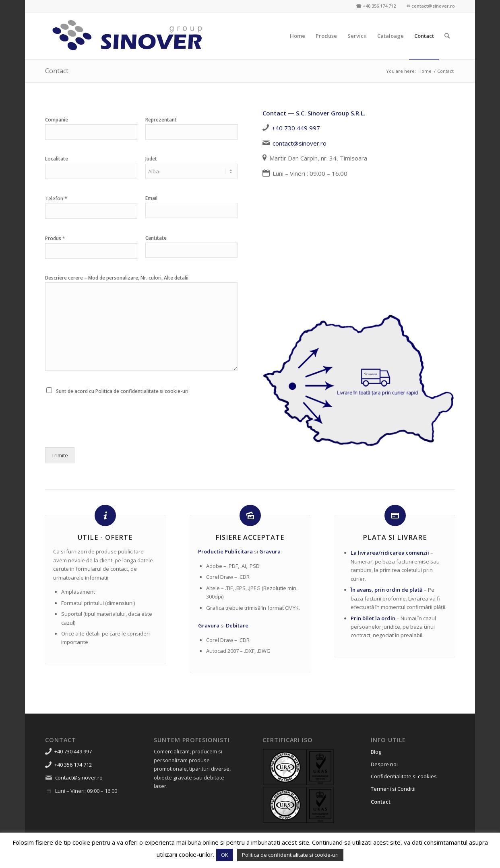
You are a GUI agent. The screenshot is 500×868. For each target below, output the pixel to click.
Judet (151, 159)
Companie (57, 120)
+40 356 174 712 (73, 765)
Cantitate (156, 238)
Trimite (60, 455)
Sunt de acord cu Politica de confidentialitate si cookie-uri (122, 391)
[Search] (447, 36)
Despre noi (384, 764)
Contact (57, 71)
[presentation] (106, 434)
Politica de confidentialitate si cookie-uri (290, 855)
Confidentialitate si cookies (404, 776)
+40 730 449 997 (296, 128)
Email (151, 198)
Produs (55, 238)
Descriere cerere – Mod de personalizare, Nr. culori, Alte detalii (117, 278)
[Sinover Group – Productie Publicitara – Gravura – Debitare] (128, 36)
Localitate (57, 159)
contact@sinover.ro (300, 143)
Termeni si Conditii (393, 789)
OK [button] (225, 855)
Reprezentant (161, 120)
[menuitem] (298, 36)
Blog (376, 752)
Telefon (56, 198)
